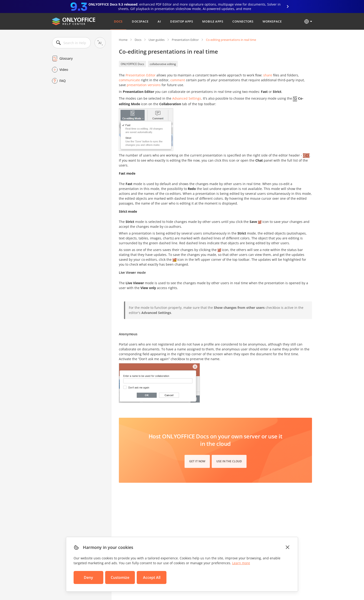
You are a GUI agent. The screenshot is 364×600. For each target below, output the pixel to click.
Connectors (243, 21)
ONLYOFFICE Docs (132, 64)
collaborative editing (163, 64)
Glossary (66, 58)
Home (123, 40)
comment (178, 80)
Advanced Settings (187, 98)
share (268, 75)
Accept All (152, 577)
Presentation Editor (185, 40)
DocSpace (140, 21)
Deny (88, 577)
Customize (120, 577)
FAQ (63, 81)
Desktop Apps (182, 21)
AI (159, 21)
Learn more (241, 563)
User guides (157, 40)
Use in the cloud (229, 461)
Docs (118, 21)
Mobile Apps (213, 21)
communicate (129, 80)
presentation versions (144, 85)
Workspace (272, 21)
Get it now (197, 461)
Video (64, 70)
